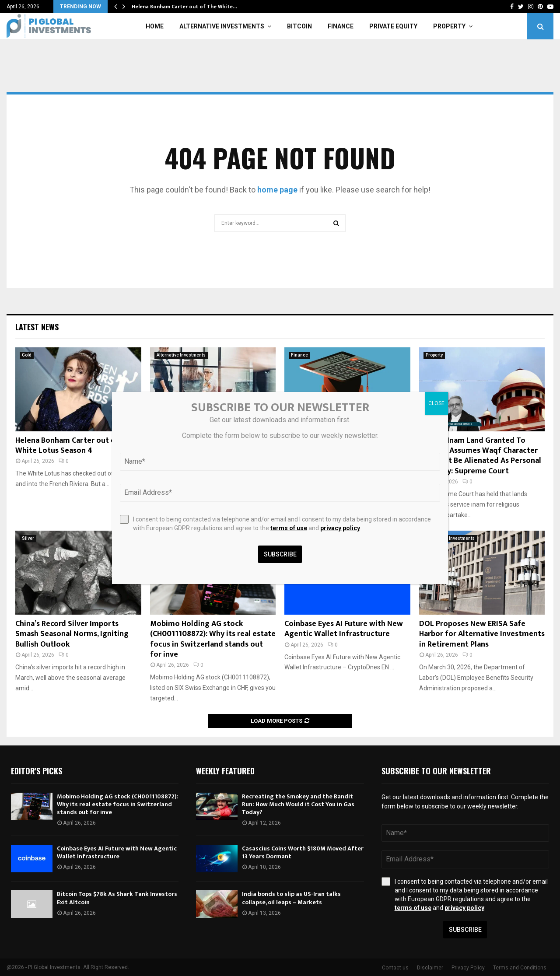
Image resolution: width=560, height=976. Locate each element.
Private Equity (393, 26)
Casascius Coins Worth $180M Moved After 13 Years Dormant (303, 852)
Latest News (37, 327)
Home (155, 26)
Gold (27, 355)
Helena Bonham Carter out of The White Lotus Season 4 (75, 446)
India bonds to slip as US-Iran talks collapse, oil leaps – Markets (291, 898)
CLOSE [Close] (436, 403)
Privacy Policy (468, 968)
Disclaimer (430, 968)
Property (449, 26)
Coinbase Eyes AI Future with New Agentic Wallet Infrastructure (344, 629)
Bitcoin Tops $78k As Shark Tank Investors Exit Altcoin (117, 898)
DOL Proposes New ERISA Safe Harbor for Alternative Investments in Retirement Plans (482, 634)
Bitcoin (299, 26)
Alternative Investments (222, 26)
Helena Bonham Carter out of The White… (184, 7)
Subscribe (465, 930)
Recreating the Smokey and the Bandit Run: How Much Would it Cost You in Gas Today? (298, 804)
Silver (28, 538)
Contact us (395, 968)
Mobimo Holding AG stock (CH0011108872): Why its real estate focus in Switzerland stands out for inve (213, 639)
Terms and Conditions (520, 968)
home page (277, 190)
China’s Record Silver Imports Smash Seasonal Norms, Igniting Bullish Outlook (72, 634)
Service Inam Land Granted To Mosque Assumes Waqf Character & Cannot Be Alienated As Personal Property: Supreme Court (480, 456)
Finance (341, 26)
